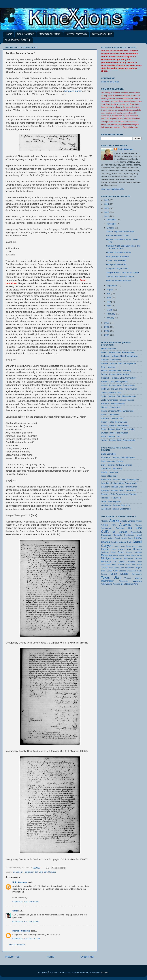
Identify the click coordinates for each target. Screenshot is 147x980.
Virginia (138, 578)
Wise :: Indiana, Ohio (111, 436)
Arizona (125, 524)
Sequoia (122, 571)
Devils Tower (127, 538)
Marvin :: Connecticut (111, 407)
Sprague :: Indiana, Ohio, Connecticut (118, 490)
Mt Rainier (119, 562)
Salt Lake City (41, 872)
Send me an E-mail (110, 82)
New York (131, 565)
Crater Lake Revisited (116, 260)
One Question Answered (117, 256)
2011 (107, 216)
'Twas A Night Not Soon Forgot (120, 231)
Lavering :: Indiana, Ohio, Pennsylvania (119, 483)
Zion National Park (129, 584)
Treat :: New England (111, 501)
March (110, 310)
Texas (105, 577)
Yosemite (116, 584)
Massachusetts (124, 555)
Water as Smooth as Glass (119, 281)
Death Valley (107, 538)
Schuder (52, 872)
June (109, 298)
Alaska (114, 520)
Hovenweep (131, 546)
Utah (117, 577)
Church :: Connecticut (111, 360)
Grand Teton (119, 546)
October (111, 228)
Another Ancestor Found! (118, 235)
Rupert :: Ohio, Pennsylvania (114, 422)
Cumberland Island (133, 535)
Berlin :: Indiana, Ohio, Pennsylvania (118, 352)
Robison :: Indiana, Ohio (112, 418)
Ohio (122, 568)
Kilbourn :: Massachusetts (113, 404)
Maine (104, 555)
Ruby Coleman (20, 882)
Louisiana (138, 552)
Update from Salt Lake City (119, 252)
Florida (138, 538)
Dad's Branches (108, 454)
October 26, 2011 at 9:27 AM (25, 921)
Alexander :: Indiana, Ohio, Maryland (118, 458)
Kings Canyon (117, 552)
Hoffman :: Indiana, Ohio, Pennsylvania (119, 389)
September (112, 286)
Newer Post (13, 957)
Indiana (105, 549)
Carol (15, 911)
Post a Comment (17, 945)
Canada (123, 532)
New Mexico (118, 565)
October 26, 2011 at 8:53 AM (25, 902)
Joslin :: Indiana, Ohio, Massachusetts (118, 396)
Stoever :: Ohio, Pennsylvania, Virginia (119, 494)
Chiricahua (106, 535)
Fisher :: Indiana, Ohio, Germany (116, 371)
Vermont (128, 578)
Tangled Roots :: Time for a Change (123, 272)
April (109, 306)
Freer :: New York (109, 476)
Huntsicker (29, 872)
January (111, 318)
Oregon (138, 568)
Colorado (118, 535)
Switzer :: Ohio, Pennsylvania (115, 433)
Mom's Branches (109, 349)
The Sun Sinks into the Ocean (120, 276)
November (112, 224)
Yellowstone (107, 584)
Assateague (106, 528)
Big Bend (135, 528)
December (112, 220)
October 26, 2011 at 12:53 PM (26, 939)
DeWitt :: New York (110, 472)
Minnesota (118, 559)
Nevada (132, 562)
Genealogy (18, 872)
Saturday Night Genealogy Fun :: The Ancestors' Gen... (123, 247)
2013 (107, 208)
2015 (107, 200)
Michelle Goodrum (21, 931)
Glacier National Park (121, 542)
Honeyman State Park (116, 264)
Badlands (120, 528)
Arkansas (138, 525)
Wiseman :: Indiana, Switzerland (116, 509)
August (110, 290)
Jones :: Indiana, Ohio (111, 393)
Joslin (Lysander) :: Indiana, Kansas (117, 400)
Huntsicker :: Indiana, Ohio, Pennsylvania (120, 480)
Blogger (105, 972)
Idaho (140, 546)
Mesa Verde (136, 555)
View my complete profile (113, 189)
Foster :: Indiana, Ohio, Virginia (115, 374)
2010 (107, 323)
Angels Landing (128, 521)
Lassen (129, 552)
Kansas (138, 549)
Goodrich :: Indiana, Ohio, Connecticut (119, 378)
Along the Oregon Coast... (118, 269)
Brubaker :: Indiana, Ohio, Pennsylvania (119, 356)
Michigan (106, 558)
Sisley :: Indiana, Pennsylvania (115, 426)
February (111, 314)
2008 (107, 331)
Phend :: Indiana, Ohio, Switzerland (117, 411)
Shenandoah (132, 571)
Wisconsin (124, 581)
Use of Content (25, 34)
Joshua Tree (124, 549)
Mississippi (129, 559)
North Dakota (114, 568)
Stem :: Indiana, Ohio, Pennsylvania (118, 429)
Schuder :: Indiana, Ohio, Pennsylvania (119, 487)
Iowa (114, 549)
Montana (106, 562)
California (108, 532)
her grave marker (73, 91)
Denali (117, 538)
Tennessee (137, 574)
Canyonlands (136, 532)
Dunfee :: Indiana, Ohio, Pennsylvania (118, 363)
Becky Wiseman (125, 149)
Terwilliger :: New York (111, 498)
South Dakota (119, 574)
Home (9, 34)
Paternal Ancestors (76, 34)
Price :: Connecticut (110, 415)
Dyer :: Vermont (108, 367)
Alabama (105, 521)
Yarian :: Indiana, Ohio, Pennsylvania (118, 440)
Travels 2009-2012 (102, 34)
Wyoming (137, 581)
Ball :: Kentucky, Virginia (112, 461)
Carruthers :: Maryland (111, 469)
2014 (107, 204)
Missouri (138, 559)
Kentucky (105, 552)
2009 (107, 327)
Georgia (106, 542)
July (109, 294)
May (109, 302)
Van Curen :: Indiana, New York (115, 505)
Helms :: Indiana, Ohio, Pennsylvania (118, 385)
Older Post (87, 957)
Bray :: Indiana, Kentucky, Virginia (116, 465)
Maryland (113, 555)
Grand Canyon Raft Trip (18, 40)
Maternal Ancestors (50, 34)
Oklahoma (129, 568)
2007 (107, 335)
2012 (107, 212)
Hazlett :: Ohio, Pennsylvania (114, 382)
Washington (108, 581)
